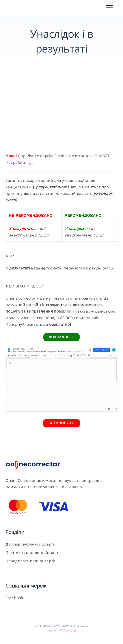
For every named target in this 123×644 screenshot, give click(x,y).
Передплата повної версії (30, 561)
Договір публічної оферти (31, 544)
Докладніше (61, 337)
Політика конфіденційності (32, 552)
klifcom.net (68, 630)
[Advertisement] (61, 115)
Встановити (62, 423)
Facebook (14, 598)
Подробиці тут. (20, 162)
